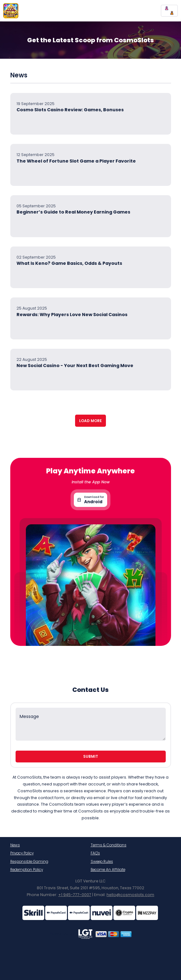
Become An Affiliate (108, 870)
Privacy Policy (22, 853)
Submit (91, 756)
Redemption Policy (27, 870)
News (15, 845)
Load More (90, 421)
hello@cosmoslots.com (130, 895)
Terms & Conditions (109, 845)
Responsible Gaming (29, 862)
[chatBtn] (169, 11)
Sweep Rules (102, 862)
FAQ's (95, 853)
